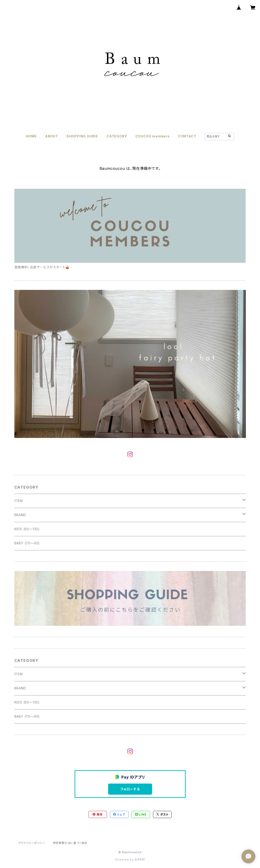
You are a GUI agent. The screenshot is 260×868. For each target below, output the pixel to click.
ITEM (19, 501)
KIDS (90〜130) (27, 529)
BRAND (20, 515)
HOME (31, 136)
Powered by (130, 860)
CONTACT (187, 136)
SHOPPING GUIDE (82, 136)
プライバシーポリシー (32, 843)
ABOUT (52, 136)
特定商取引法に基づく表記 (70, 843)
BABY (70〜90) (27, 543)
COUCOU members (153, 136)
